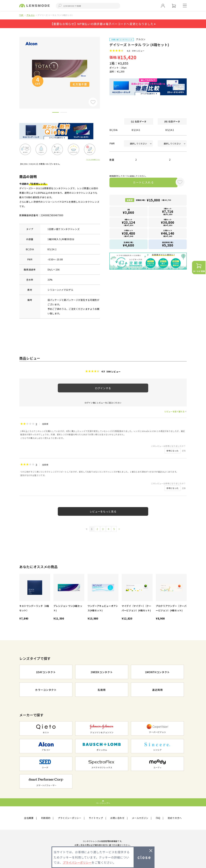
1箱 (129, 212)
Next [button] (102, 67)
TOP (21, 15)
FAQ (158, 818)
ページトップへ (103, 803)
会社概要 (29, 818)
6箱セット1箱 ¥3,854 (129, 223)
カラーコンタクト (46, 690)
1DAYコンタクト (46, 672)
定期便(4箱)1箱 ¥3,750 (153, 201)
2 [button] (64, 113)
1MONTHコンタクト (157, 672)
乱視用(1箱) (129, 245)
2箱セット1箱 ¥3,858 (168, 212)
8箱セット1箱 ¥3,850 (168, 223)
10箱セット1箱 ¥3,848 (129, 234)
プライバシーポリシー (70, 818)
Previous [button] (17, 67)
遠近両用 (157, 690)
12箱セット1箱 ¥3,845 (168, 234)
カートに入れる (141, 183)
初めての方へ (175, 818)
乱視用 (102, 690)
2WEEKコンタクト (102, 672)
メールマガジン (140, 818)
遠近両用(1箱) (168, 245)
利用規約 (46, 818)
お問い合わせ (117, 818)
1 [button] (56, 113)
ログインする (103, 388)
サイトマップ (96, 818)
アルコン (31, 15)
